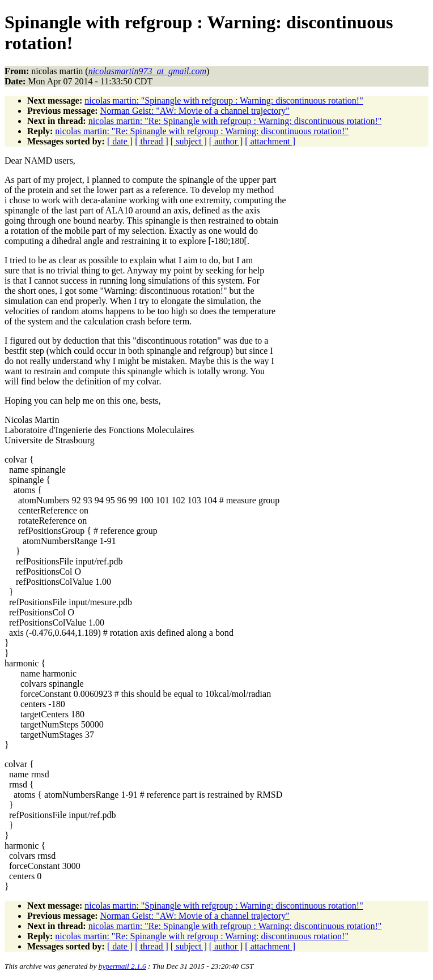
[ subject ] (189, 141)
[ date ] (120, 141)
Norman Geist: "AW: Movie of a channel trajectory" (195, 111)
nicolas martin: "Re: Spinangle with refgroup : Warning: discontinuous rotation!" (235, 121)
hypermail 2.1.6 (122, 966)
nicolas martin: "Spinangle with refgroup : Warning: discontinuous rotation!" (224, 100)
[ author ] (226, 141)
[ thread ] (152, 141)
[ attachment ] (270, 141)
